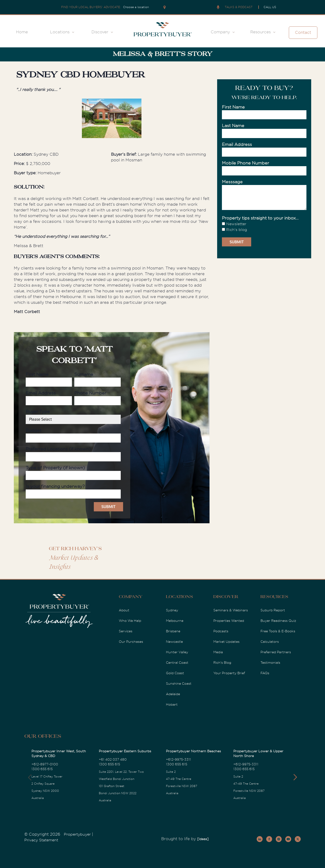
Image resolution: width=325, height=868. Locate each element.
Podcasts (221, 631)
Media (218, 652)
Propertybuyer (77, 834)
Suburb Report (273, 610)
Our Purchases (131, 642)
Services (126, 631)
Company (220, 32)
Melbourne (175, 621)
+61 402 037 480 (113, 759)
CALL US (270, 7)
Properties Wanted (229, 621)
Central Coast (177, 663)
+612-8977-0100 (45, 764)
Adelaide (173, 694)
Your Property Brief (229, 673)
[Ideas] (203, 839)
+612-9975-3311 (178, 759)
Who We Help (130, 621)
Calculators (270, 642)
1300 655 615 (42, 769)
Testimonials (270, 663)
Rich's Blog (222, 663)
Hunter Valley (177, 652)
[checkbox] (264, 227)
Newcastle (174, 642)
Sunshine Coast (179, 683)
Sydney (172, 610)
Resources (260, 32)
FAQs (265, 673)
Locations (60, 32)
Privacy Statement (41, 840)
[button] (295, 777)
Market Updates (226, 642)
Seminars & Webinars (231, 610)
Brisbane (173, 631)
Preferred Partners (276, 652)
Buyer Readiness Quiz (278, 621)
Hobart (172, 704)
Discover (100, 32)
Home (22, 32)
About (124, 610)
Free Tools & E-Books (278, 631)
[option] (112, 119)
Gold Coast (175, 673)
